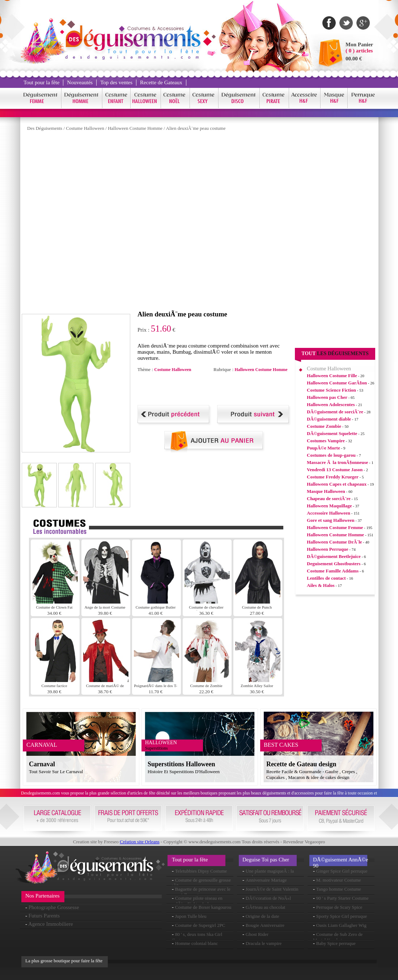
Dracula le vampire (264, 943)
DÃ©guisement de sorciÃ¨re (335, 412)
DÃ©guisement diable (329, 419)
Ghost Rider (257, 934)
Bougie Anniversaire (265, 925)
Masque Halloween (326, 491)
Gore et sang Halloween (331, 520)
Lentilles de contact (326, 578)
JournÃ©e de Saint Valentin (272, 889)
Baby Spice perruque (336, 943)
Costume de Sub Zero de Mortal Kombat (338, 937)
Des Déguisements (45, 128)
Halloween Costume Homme (135, 128)
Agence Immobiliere (51, 924)
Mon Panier (359, 44)
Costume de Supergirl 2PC (200, 925)
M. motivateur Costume (339, 880)
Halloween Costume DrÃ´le (334, 542)
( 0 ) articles (359, 51)
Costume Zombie (324, 426)
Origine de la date (262, 916)
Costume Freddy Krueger (333, 477)
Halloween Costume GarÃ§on (337, 383)
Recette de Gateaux (161, 82)
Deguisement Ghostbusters (334, 564)
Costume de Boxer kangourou (203, 907)
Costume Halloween (85, 128)
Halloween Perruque (327, 549)
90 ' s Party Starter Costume (342, 898)
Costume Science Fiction (331, 390)
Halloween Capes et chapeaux (337, 484)
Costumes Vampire (326, 441)
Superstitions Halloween (181, 764)
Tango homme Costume (339, 889)
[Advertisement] (115, 223)
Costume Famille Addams (333, 571)
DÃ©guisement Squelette (332, 433)
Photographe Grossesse (54, 907)
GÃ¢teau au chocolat (266, 907)
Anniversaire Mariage (266, 880)
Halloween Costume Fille (332, 376)
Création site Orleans (140, 842)
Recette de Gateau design (301, 764)
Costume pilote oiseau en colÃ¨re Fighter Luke (197, 901)
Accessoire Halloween (329, 513)
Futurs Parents (44, 916)
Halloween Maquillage (329, 506)
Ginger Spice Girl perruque (342, 871)
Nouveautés (80, 82)
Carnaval (42, 764)
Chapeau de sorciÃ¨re (329, 498)
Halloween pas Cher (327, 397)
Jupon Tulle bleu (191, 916)
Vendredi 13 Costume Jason (335, 470)
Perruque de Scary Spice (339, 907)
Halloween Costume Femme (335, 527)
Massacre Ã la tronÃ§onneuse (337, 462)
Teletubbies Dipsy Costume (201, 871)
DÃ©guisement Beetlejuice (334, 556)
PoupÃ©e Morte (323, 448)
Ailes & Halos (321, 585)
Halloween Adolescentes (331, 404)
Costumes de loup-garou (331, 455)
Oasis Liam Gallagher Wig (341, 925)
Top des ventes (116, 82)
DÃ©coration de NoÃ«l (268, 898)
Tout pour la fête (41, 82)
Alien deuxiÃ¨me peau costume (196, 128)
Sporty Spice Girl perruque (342, 916)
